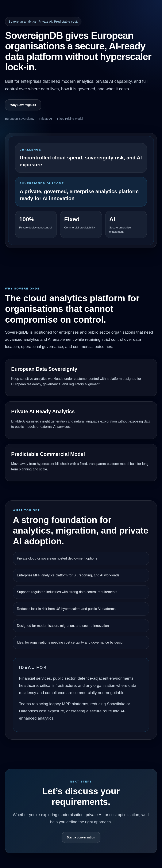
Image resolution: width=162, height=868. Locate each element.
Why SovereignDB (23, 105)
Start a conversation (81, 837)
